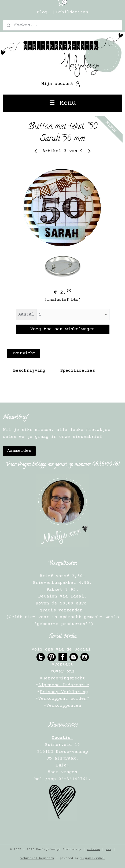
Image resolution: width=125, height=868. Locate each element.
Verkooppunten (64, 706)
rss (109, 849)
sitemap (93, 849)
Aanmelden (19, 451)
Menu (63, 103)
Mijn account (61, 84)
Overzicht (24, 354)
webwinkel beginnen (37, 858)
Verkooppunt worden (62, 699)
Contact (64, 664)
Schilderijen (72, 12)
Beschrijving (29, 371)
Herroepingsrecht (64, 678)
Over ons (64, 671)
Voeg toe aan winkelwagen (62, 329)
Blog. (43, 12)
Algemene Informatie (64, 685)
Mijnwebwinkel (93, 858)
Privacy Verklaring (64, 692)
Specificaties (78, 371)
